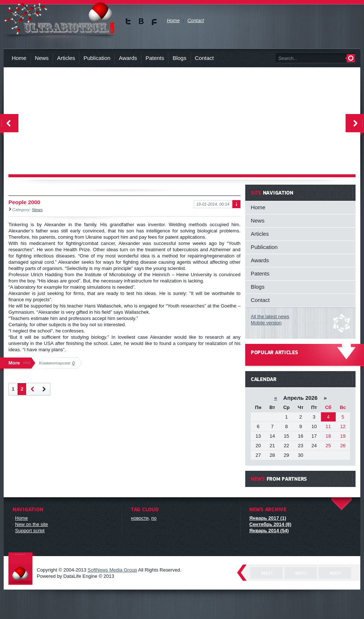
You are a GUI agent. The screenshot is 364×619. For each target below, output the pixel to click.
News (42, 58)
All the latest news (270, 316)
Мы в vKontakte (141, 22)
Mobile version (266, 323)
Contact (204, 58)
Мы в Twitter (129, 22)
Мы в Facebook (154, 22)
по (154, 518)
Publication (97, 58)
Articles (66, 58)
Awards (128, 58)
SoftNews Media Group (112, 570)
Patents (155, 58)
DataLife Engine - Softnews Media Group (22, 569)
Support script (30, 531)
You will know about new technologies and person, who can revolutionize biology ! (60, 18)
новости (140, 518)
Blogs (179, 58)
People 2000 (24, 202)
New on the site (32, 524)
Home (19, 58)
